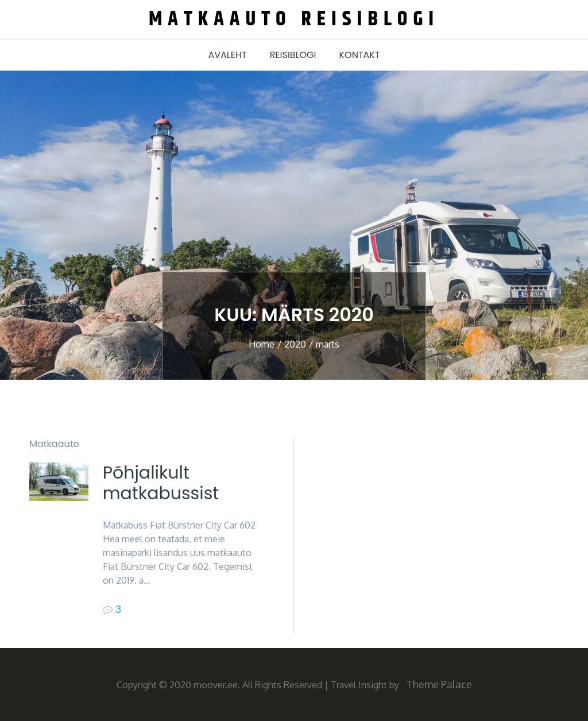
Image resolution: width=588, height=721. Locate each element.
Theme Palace (439, 684)
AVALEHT (227, 55)
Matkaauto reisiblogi (294, 19)
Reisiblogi (293, 55)
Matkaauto (54, 444)
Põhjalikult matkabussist (161, 483)
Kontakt (360, 55)
